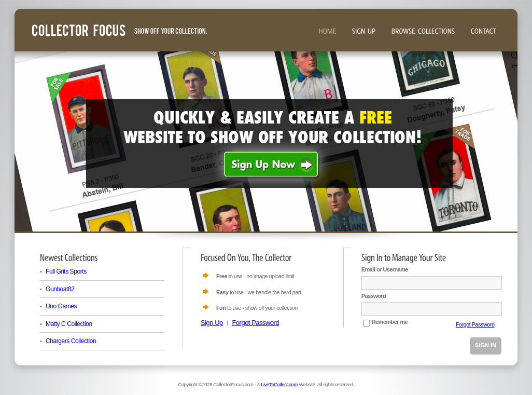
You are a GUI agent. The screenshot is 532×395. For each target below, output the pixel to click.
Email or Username (385, 269)
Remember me (390, 322)
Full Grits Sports (66, 271)
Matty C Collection (69, 324)
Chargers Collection (71, 341)
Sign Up (212, 323)
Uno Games (61, 306)
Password (374, 296)
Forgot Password (255, 323)
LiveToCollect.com (279, 384)
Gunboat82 (60, 289)
